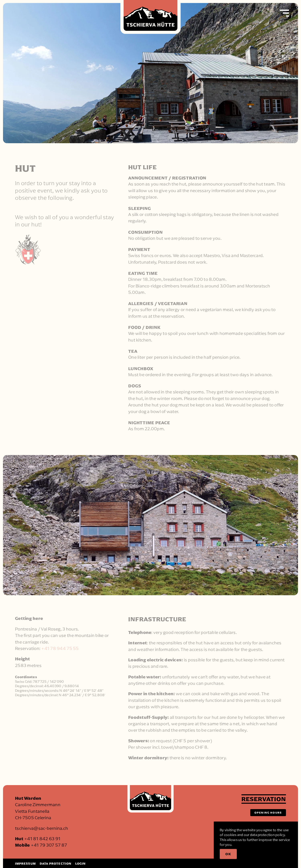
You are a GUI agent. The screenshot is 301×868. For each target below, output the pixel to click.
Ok (228, 854)
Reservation (264, 799)
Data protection (55, 863)
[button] (284, 13)
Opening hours (268, 813)
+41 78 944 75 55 (60, 648)
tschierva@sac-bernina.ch (42, 828)
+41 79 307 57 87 (49, 845)
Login (80, 863)
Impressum (25, 863)
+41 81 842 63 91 (42, 839)
